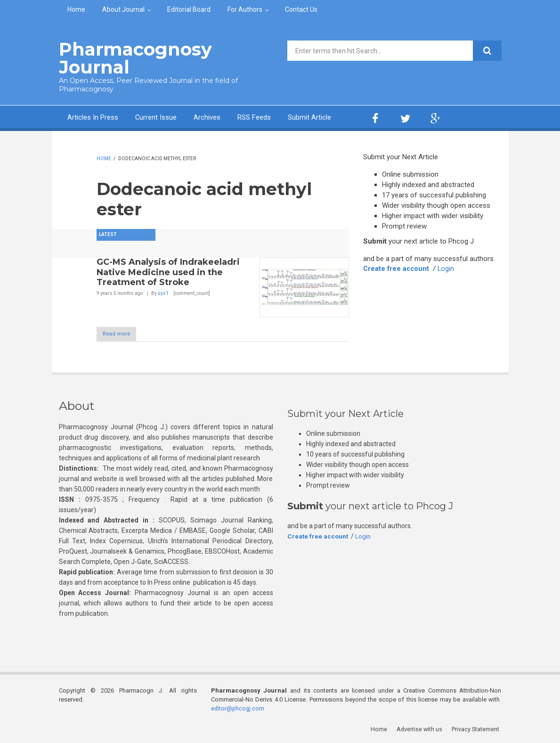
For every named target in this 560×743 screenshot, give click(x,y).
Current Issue (156, 117)
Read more (121, 334)
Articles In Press (93, 117)
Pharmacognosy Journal (131, 58)
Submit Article (310, 117)
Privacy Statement (477, 729)
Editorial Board (189, 9)
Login (448, 268)
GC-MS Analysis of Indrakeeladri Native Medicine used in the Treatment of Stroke (168, 271)
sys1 (163, 292)
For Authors (245, 9)
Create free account (397, 268)
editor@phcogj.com (238, 708)
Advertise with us (421, 729)
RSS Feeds (255, 117)
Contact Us (301, 9)
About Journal (123, 9)
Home (76, 9)
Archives (207, 117)
